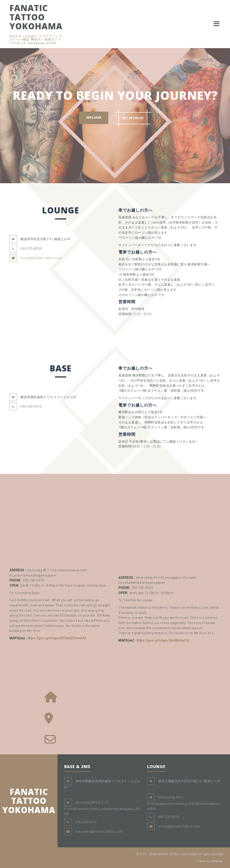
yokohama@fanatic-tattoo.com (99, 832)
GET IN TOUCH (133, 118)
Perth (202, 861)
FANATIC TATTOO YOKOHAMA (36, 17)
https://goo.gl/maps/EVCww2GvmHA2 (57, 638)
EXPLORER (93, 118)
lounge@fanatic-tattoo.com (42, 258)
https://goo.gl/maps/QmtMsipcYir (163, 640)
